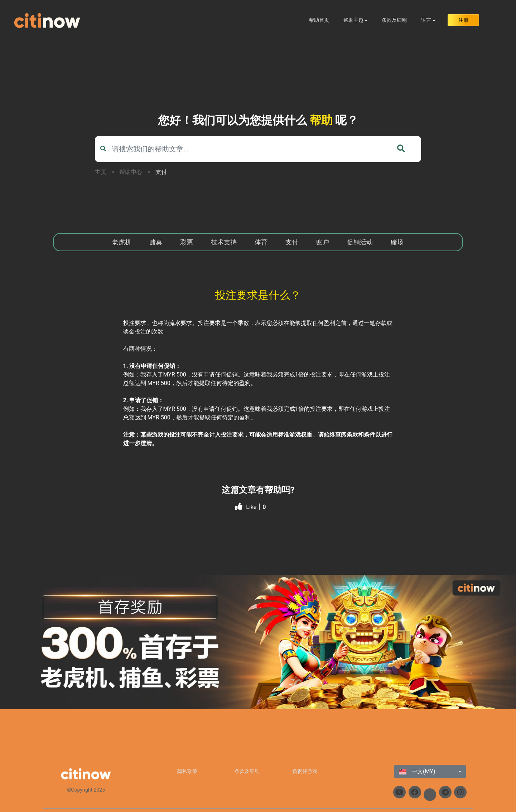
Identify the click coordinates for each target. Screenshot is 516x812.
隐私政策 (187, 771)
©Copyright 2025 (86, 790)
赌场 (397, 242)
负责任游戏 (305, 771)
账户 (323, 242)
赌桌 (156, 242)
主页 (101, 172)
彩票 (187, 242)
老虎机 (122, 242)
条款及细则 (394, 20)
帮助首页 (319, 20)
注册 (463, 20)
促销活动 (360, 242)
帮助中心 (131, 172)
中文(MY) (417, 771)
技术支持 (224, 242)
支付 (161, 172)
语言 (426, 20)
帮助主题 (353, 20)
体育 (261, 242)
